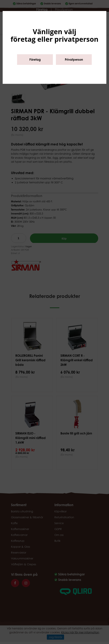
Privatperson (74, 60)
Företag (35, 60)
